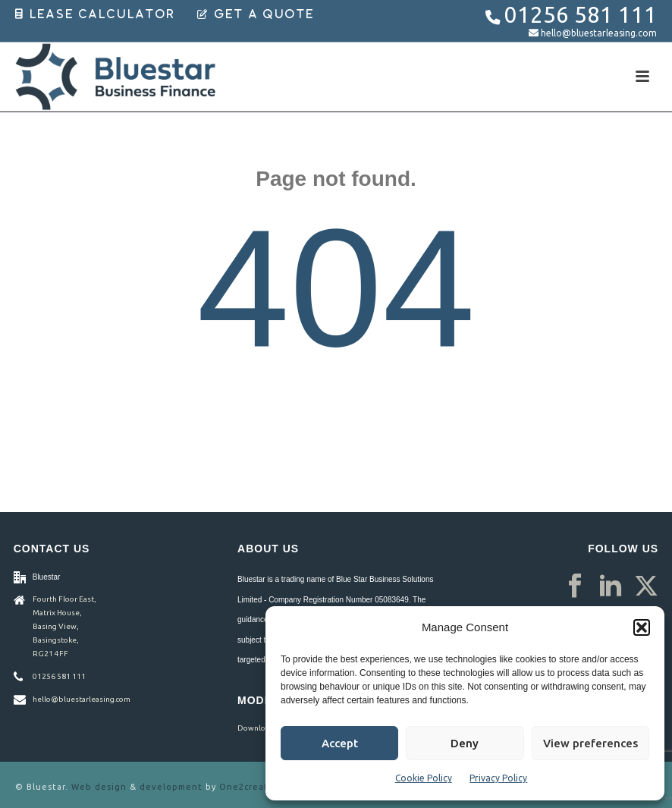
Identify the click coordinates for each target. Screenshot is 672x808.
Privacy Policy (498, 778)
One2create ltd (255, 787)
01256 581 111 (581, 15)
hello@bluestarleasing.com (599, 33)
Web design (99, 787)
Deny (465, 743)
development (171, 787)
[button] (642, 627)
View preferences (590, 743)
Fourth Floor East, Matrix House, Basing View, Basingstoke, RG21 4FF (64, 626)
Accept (340, 743)
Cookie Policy (424, 778)
